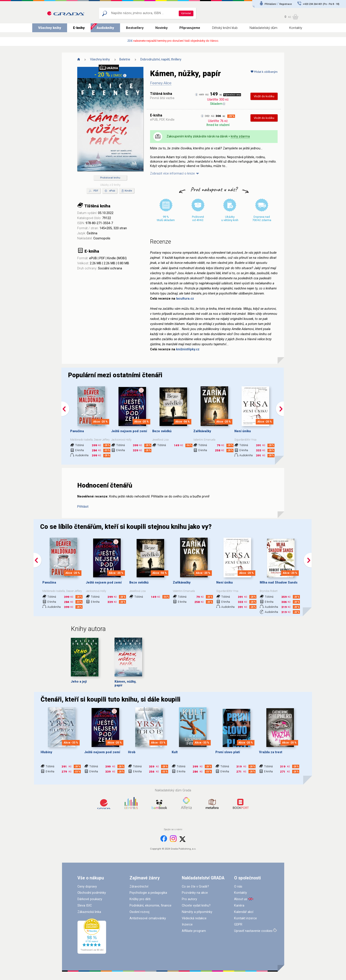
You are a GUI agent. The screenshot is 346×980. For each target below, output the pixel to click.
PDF (93, 191)
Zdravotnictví (139, 887)
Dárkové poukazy (90, 899)
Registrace (286, 4)
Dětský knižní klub (225, 28)
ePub (110, 191)
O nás (238, 887)
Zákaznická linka (89, 912)
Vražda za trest (271, 752)
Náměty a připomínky (197, 912)
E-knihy (79, 28)
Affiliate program (194, 931)
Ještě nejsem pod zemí (129, 431)
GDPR (238, 925)
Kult (175, 752)
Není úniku (243, 431)
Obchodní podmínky (92, 893)
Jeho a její (79, 682)
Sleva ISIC (85, 906)
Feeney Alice (161, 83)
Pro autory (189, 899)
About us (241, 899)
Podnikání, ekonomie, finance (150, 906)
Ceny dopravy (87, 887)
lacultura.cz (185, 299)
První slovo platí (228, 752)
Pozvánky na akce (195, 893)
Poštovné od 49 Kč (198, 218)
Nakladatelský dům (263, 28)
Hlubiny (46, 752)
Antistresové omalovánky (148, 918)
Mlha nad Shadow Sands (279, 583)
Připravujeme (190, 28)
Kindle (128, 191)
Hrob (132, 752)
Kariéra (239, 906)
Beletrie (125, 59)
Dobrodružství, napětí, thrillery (161, 59)
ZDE (130, 41)
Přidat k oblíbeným (264, 72)
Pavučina (77, 431)
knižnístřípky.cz (188, 349)
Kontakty (296, 28)
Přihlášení (270, 4)
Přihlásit (83, 507)
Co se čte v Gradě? (195, 887)
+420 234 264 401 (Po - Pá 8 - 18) (321, 4)
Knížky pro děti (140, 899)
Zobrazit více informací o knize (172, 174)
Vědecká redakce (194, 918)
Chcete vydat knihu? (196, 906)
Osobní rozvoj (139, 912)
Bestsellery (135, 28)
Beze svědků (162, 431)
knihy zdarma (240, 136)
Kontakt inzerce (245, 918)
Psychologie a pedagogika (148, 893)
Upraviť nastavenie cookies (253, 931)
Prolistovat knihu (110, 178)
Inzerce (187, 925)
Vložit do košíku (264, 96)
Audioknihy (105, 28)
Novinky (161, 28)
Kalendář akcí (244, 912)
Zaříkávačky (202, 431)
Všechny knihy (50, 28)
